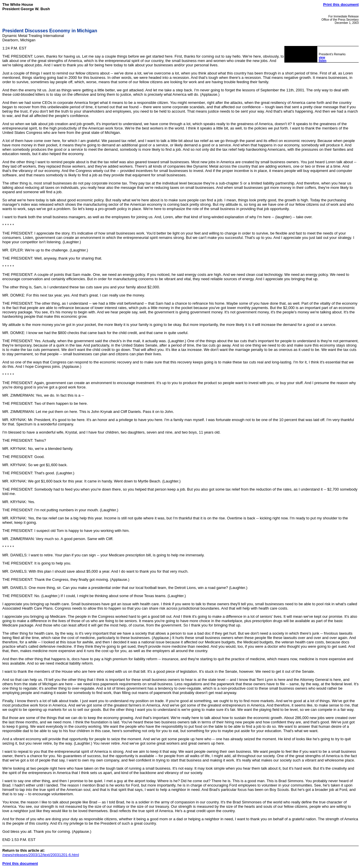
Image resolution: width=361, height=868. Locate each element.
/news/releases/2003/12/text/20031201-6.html (41, 855)
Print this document (341, 5)
